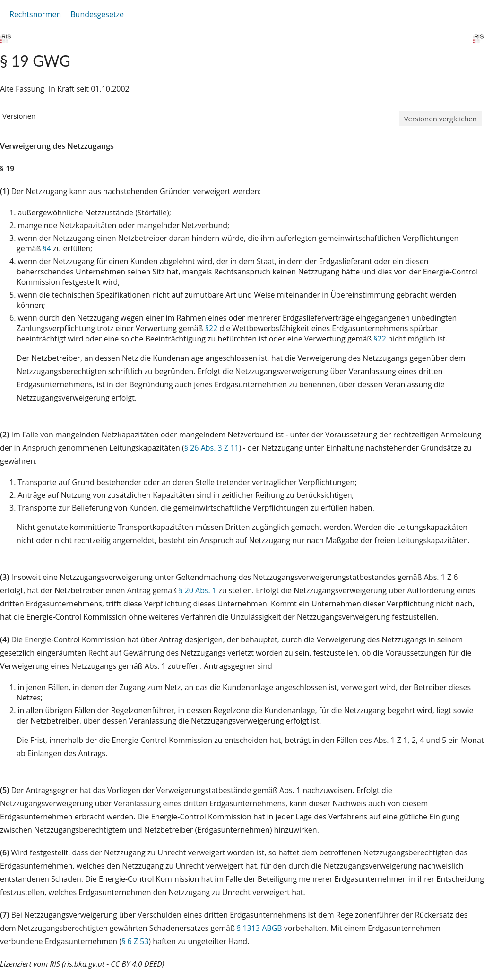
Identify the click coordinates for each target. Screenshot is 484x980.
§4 (47, 248)
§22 (212, 328)
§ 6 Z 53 (135, 941)
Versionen (19, 116)
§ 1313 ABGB (259, 928)
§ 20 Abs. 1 (198, 590)
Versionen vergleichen (441, 119)
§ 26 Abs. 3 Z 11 (212, 448)
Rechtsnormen (35, 14)
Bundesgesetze (97, 14)
